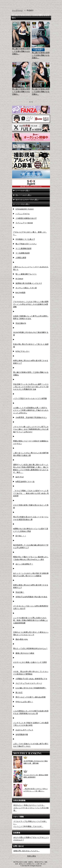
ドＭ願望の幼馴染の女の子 (26, 218)
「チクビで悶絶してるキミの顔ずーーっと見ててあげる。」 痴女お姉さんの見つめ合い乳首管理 (31, 493)
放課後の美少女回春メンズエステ (29, 283)
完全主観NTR (21, 323)
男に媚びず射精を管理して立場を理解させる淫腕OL (31, 374)
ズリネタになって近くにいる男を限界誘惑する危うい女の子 (31, 607)
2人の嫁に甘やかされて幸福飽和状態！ (31, 688)
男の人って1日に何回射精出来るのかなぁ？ (30, 649)
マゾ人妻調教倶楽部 (23, 249)
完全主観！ (20, 592)
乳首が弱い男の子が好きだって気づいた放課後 (31, 346)
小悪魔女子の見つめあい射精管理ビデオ (31, 679)
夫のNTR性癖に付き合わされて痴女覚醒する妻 (31, 334)
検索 (44, 4)
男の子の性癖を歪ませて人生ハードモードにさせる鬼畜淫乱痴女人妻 (31, 518)
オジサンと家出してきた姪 (26, 288)
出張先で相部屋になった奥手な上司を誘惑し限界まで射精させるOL (31, 317)
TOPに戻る (31, 856)
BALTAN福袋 (21, 293)
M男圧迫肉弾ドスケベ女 (25, 482)
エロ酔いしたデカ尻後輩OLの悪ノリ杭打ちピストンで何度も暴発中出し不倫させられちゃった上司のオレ (31, 410)
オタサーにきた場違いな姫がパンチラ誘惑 (30, 662)
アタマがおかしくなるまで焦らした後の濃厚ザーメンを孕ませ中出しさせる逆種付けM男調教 (31, 304)
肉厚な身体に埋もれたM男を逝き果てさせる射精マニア (31, 362)
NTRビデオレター (23, 351)
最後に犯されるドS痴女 (25, 653)
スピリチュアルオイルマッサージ (29, 683)
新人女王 (19, 693)
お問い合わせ (49, 4)
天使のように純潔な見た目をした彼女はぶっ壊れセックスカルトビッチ (31, 633)
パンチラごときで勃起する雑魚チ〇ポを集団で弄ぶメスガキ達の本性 (31, 724)
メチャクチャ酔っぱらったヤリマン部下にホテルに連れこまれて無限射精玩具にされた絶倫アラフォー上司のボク (31, 429)
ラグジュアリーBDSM (24, 223)
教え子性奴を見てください (26, 244)
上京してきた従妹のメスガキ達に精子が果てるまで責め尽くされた (31, 745)
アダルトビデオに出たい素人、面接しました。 (30, 233)
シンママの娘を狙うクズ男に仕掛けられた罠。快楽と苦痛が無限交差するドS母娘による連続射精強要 (30, 620)
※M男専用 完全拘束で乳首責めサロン (31, 417)
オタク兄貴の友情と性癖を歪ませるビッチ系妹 (31, 506)
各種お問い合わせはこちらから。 (27, 851)
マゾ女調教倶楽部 (23, 253)
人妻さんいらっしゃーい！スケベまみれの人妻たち (31, 268)
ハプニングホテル (23, 214)
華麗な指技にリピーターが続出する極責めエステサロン (31, 442)
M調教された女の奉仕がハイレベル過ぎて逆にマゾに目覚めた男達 (31, 530)
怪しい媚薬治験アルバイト (26, 274)
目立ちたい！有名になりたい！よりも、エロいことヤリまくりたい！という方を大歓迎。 (31, 808)
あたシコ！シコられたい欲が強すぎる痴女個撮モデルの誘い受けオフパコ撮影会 (31, 575)
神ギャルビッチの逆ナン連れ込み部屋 (31, 697)
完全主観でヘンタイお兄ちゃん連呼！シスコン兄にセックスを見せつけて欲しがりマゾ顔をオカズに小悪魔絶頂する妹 (31, 387)
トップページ (17, 10)
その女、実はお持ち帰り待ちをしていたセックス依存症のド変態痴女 (31, 673)
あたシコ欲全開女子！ (24, 564)
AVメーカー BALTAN (21, 5)
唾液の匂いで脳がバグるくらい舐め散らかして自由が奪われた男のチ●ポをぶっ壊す (31, 558)
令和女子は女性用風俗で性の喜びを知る (31, 597)
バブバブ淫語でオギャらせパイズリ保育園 (30, 399)
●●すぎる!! (20, 477)
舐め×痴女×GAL (22, 639)
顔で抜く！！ (21, 536)
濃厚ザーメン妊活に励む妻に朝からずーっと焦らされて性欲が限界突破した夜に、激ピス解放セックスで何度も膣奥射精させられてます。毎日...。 (31, 469)
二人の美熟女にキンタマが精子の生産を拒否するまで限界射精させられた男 (31, 712)
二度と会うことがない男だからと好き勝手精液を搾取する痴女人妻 (31, 454)
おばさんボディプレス (24, 730)
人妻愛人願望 (21, 258)
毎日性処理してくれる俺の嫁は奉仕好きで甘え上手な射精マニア (31, 546)
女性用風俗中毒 (22, 735)
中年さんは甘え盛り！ (24, 702)
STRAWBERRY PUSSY (25, 209)
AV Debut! (19, 279)
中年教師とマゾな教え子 (25, 239)
